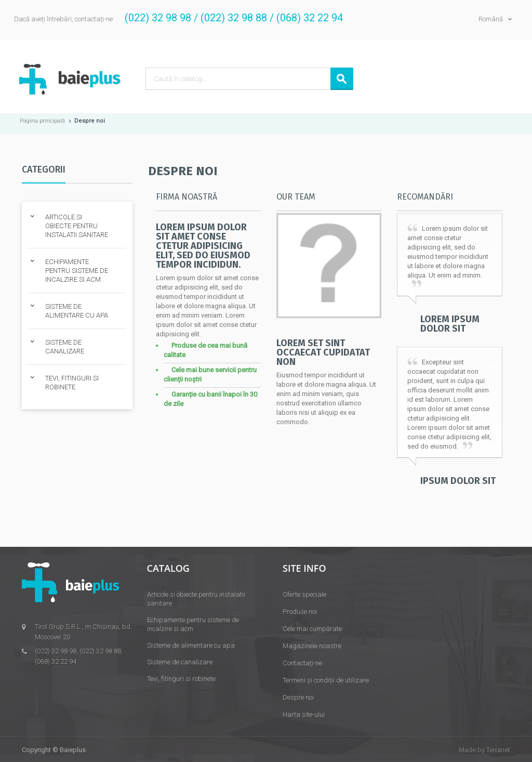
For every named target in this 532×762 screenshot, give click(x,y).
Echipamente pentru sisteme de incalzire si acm (193, 624)
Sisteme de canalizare (180, 662)
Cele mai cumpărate (312, 629)
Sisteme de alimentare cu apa (191, 645)
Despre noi (298, 697)
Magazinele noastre (312, 646)
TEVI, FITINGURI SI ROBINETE (72, 383)
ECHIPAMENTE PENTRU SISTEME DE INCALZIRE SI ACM (77, 271)
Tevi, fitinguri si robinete (181, 679)
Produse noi (300, 612)
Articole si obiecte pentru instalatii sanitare (196, 599)
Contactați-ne (302, 663)
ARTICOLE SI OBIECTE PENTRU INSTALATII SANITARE (77, 226)
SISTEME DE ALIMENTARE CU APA (77, 311)
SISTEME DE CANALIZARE (65, 347)
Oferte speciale (304, 594)
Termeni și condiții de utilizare (326, 680)
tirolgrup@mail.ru (61, 675)
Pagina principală (42, 121)
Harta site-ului (304, 714)
